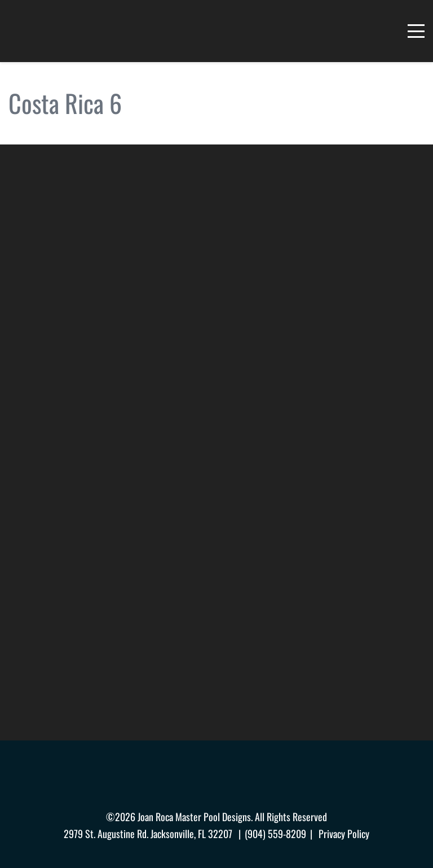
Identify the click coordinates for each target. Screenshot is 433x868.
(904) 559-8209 (275, 834)
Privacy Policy (344, 834)
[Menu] (416, 31)
